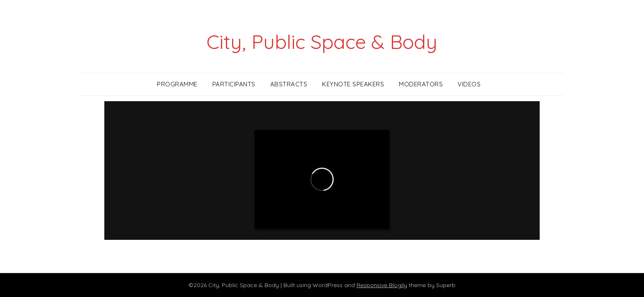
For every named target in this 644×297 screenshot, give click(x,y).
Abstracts (289, 84)
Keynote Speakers (353, 84)
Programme (177, 84)
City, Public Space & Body (322, 42)
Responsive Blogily (382, 285)
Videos (469, 84)
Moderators (421, 84)
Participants (234, 84)
